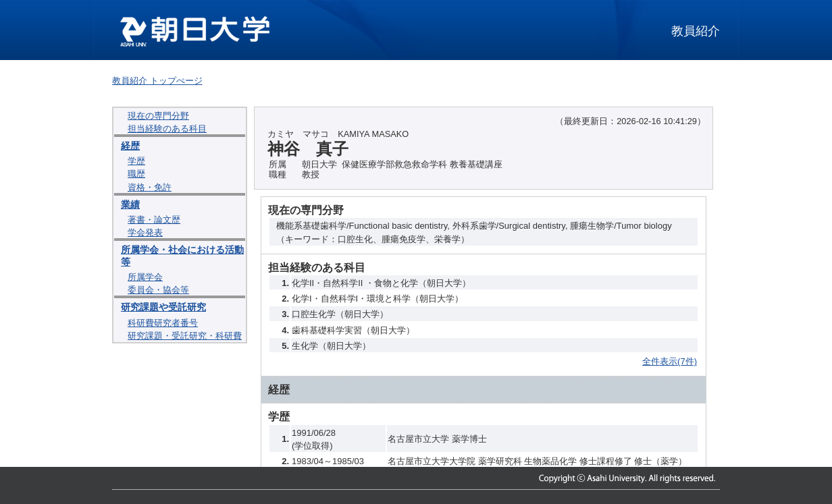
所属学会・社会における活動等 (182, 255)
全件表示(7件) (670, 361)
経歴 (130, 146)
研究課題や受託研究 (163, 307)
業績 (130, 204)
